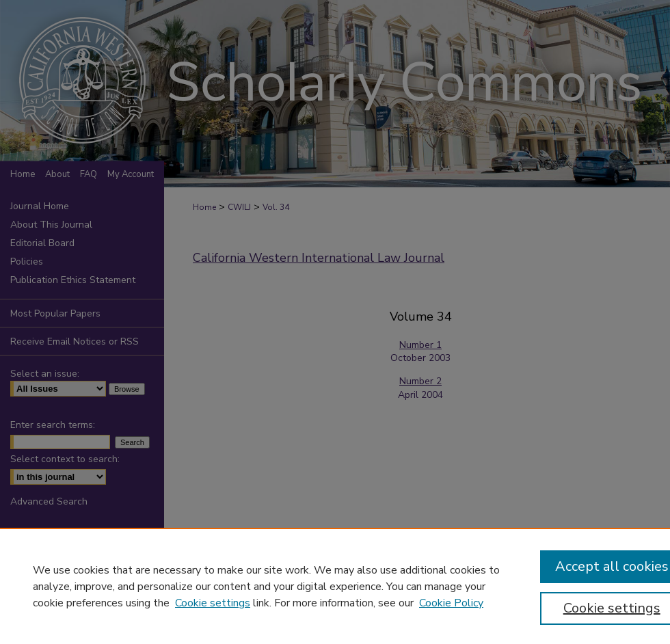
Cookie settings (213, 603)
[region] (335, 586)
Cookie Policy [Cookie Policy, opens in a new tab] (451, 603)
